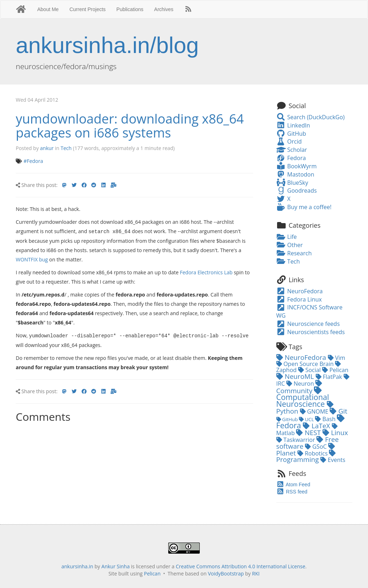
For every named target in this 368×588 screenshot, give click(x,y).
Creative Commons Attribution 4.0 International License (241, 566)
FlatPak (330, 377)
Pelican (335, 370)
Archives (164, 9)
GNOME (315, 411)
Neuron (301, 384)
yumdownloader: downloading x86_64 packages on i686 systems (130, 126)
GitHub (291, 134)
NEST (309, 432)
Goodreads (297, 191)
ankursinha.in (77, 566)
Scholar (292, 150)
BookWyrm (297, 166)
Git (338, 411)
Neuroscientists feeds (311, 332)
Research (294, 253)
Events (333, 460)
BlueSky (292, 183)
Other (290, 245)
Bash (326, 419)
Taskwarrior (297, 440)
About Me (48, 9)
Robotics (313, 453)
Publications (130, 9)
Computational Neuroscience (303, 398)
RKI (256, 573)
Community (299, 387)
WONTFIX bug (32, 259)
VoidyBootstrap (226, 573)
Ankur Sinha (115, 566)
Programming (306, 457)
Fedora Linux (299, 299)
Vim (337, 358)
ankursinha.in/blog (107, 45)
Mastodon (295, 174)
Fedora (291, 158)
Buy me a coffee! (304, 207)
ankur (47, 148)
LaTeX (317, 426)
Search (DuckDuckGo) (311, 117)
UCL (307, 419)
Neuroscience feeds (308, 324)
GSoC (316, 447)
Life (287, 237)
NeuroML (296, 376)
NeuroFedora (300, 291)
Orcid (289, 141)
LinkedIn (293, 125)
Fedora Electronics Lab (206, 272)
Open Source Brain (306, 364)
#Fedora (33, 161)
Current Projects (88, 9)
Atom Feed (293, 485)
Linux (335, 432)
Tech (66, 148)
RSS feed (292, 492)
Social (310, 370)
